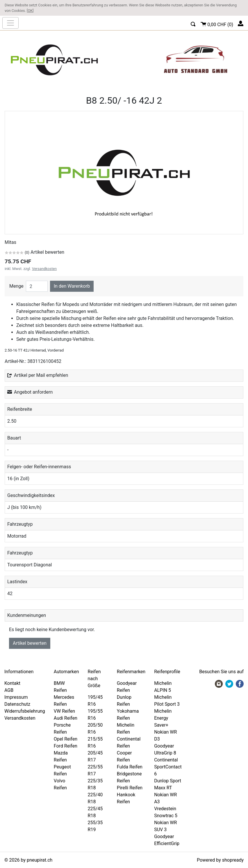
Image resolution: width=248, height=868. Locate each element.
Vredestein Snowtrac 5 (166, 812)
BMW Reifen (60, 687)
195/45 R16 (95, 701)
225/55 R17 (95, 770)
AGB (9, 690)
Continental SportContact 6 (168, 767)
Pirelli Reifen (130, 788)
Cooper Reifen (124, 756)
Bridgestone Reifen (129, 777)
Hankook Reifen (126, 798)
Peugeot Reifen (62, 770)
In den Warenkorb (72, 286)
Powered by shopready (220, 860)
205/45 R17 (95, 756)
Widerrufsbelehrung (25, 711)
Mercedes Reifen (64, 701)
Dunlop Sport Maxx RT (168, 784)
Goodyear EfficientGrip (167, 840)
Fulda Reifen (130, 767)
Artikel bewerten (30, 643)
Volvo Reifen (60, 784)
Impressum (16, 697)
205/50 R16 (95, 729)
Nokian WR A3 (165, 798)
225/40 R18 (95, 798)
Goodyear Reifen (127, 687)
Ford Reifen (66, 746)
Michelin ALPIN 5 (163, 687)
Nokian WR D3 (165, 735)
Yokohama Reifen (128, 715)
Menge (16, 286)
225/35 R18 (95, 784)
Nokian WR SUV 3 (165, 826)
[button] (193, 23)
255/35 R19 (95, 826)
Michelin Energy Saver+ (163, 718)
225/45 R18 (95, 812)
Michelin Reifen (126, 729)
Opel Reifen (66, 739)
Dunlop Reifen (124, 701)
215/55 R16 (95, 742)
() (217, 24)
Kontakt (12, 683)
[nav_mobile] (10, 23)
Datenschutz (17, 704)
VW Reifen (64, 711)
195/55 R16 (95, 715)
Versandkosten (44, 269)
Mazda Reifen (61, 756)
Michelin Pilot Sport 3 (167, 701)
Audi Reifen (66, 718)
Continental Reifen (129, 742)
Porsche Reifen (62, 729)
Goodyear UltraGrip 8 (165, 749)
